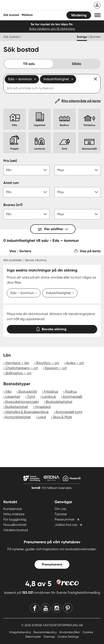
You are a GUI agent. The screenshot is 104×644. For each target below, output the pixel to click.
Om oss (60, 509)
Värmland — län (17, 363)
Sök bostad (11, 15)
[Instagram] (57, 608)
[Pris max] (78, 170)
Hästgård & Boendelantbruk (27, 412)
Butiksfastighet (17, 407)
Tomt (31, 397)
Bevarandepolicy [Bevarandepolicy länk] (46, 632)
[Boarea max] (78, 214)
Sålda (77, 64)
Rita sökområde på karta (81, 101)
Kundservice (13, 509)
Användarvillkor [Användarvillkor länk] (70, 632)
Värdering (79, 15)
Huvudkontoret (15, 525)
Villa (8, 391)
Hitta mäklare (14, 514)
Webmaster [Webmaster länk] (34, 637)
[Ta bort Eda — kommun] (35, 293)
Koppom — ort (56, 368)
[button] (98, 15)
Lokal (42, 417)
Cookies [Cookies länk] (88, 632)
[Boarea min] (26, 214)
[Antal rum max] (78, 192)
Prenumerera (52, 564)
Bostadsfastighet (59, 402)
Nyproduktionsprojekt (22, 402)
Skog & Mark (63, 417)
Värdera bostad (16, 530)
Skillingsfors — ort (18, 373)
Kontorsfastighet (18, 417)
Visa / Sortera (20, 251)
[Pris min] (26, 170)
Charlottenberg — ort (22, 368)
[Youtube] (46, 608)
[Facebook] (35, 608)
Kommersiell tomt (69, 412)
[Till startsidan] (31, 6)
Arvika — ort (75, 363)
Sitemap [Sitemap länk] (50, 637)
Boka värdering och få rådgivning (52, 29)
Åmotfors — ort (48, 363)
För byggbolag (15, 519)
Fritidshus (51, 391)
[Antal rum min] (26, 192)
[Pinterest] (68, 608)
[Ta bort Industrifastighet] (72, 293)
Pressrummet (65, 519)
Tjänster (61, 514)
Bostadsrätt (28, 391)
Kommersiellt (73, 397)
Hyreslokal (43, 407)
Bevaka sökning (52, 328)
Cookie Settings (68, 637)
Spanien (95, 37)
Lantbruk (49, 397)
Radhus (71, 391)
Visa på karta (90, 251)
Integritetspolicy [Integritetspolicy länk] (21, 632)
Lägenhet (13, 397)
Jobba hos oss (66, 525)
